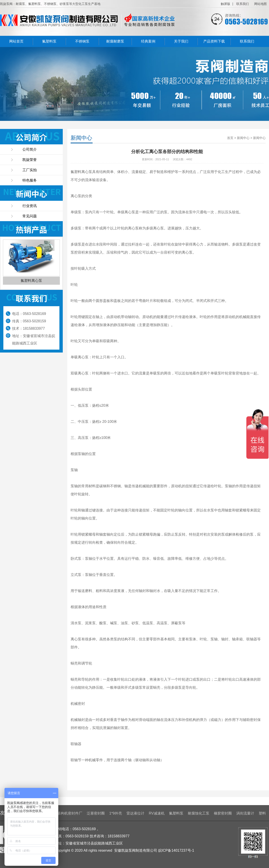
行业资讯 (30, 206)
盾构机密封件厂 (70, 813)
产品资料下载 (214, 41)
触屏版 (226, 4)
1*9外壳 (116, 813)
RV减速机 (157, 813)
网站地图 (260, 4)
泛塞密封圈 (96, 813)
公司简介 (30, 149)
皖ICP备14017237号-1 (176, 850)
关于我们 (181, 41)
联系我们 (243, 4)
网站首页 (16, 41)
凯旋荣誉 (30, 160)
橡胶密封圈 (223, 813)
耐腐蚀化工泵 (199, 813)
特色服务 (30, 180)
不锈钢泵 (82, 41)
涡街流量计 (245, 813)
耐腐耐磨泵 (115, 41)
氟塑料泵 (49, 41)
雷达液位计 (135, 813)
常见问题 (30, 216)
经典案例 (148, 41)
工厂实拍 (30, 170)
